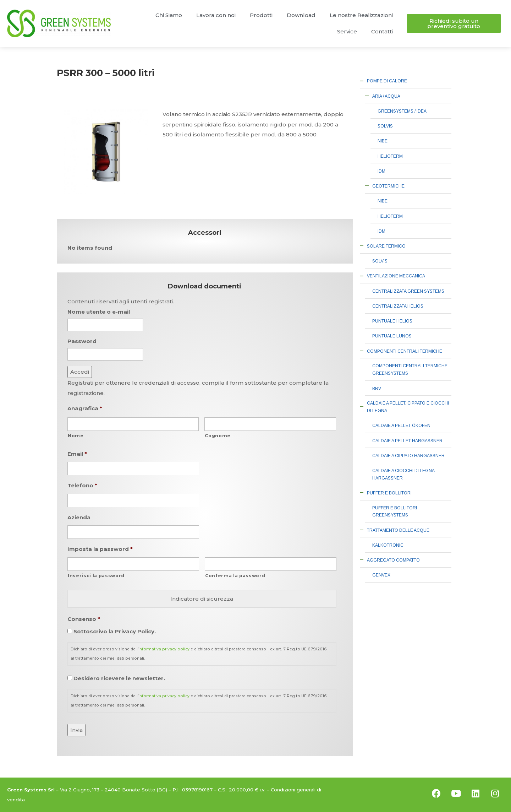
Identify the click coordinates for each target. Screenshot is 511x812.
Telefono (82, 485)
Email (77, 454)
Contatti (382, 31)
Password (82, 341)
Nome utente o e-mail (99, 312)
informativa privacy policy (164, 649)
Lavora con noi (216, 15)
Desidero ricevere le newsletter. (119, 678)
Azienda (79, 517)
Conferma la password (235, 576)
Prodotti (261, 15)
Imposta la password (100, 549)
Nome (76, 436)
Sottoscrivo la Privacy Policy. (115, 631)
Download (301, 15)
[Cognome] (270, 424)
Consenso (84, 619)
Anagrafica (85, 408)
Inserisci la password (96, 576)
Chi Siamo (169, 15)
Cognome (218, 436)
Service (347, 31)
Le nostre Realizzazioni (361, 15)
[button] (454, 23)
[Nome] (133, 424)
